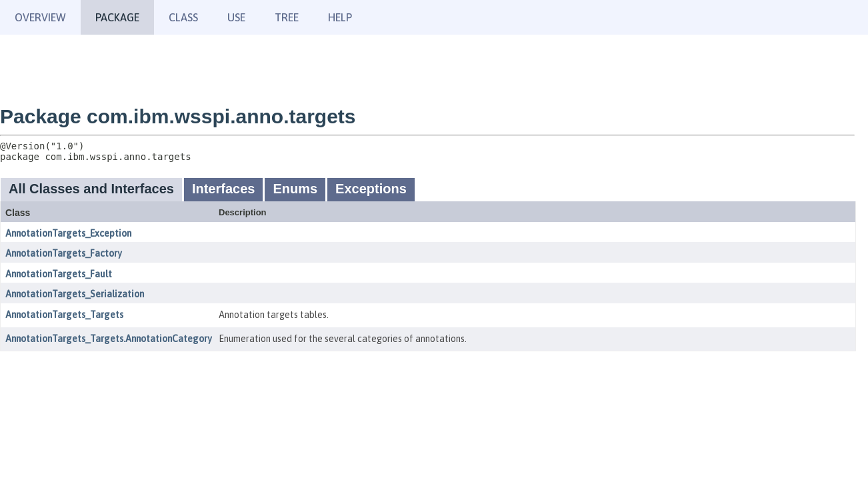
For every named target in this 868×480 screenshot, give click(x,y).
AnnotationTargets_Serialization (75, 294)
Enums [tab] (295, 189)
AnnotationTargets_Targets (64, 315)
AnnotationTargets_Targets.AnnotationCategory (109, 339)
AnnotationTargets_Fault (59, 274)
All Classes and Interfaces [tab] (91, 189)
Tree (287, 17)
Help (340, 17)
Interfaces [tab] (224, 189)
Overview (40, 17)
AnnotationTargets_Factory (64, 253)
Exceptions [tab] (371, 189)
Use (236, 17)
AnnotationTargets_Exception (68, 233)
